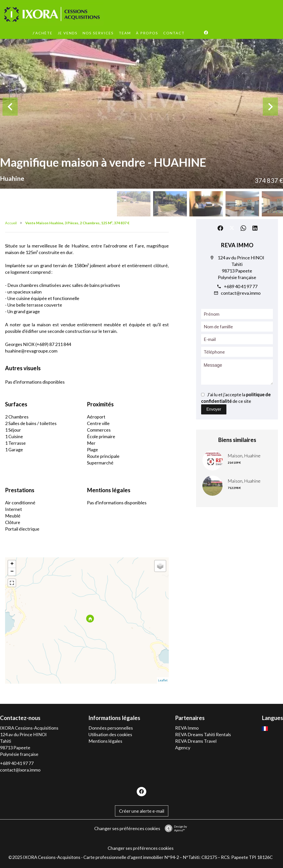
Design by (175, 828)
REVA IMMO (237, 245)
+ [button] (12, 564)
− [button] (12, 572)
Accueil (11, 223)
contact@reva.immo (241, 293)
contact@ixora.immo (20, 770)
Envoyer (214, 409)
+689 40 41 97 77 (241, 286)
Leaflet (163, 680)
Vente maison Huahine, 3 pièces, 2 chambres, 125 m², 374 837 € (77, 223)
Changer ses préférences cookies (127, 828)
